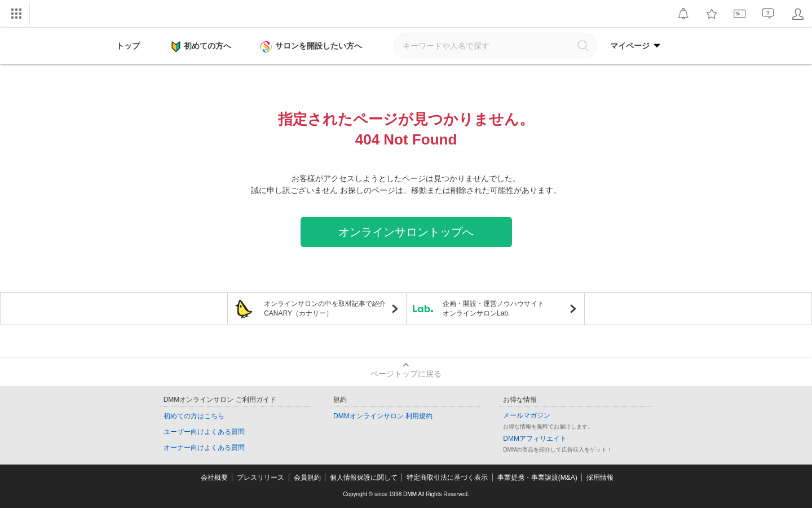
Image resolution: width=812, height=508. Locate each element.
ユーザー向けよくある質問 (204, 432)
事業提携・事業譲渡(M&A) (537, 478)
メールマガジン (527, 415)
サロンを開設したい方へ (312, 47)
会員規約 (307, 478)
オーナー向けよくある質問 (204, 448)
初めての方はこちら (194, 416)
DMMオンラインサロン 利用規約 (383, 416)
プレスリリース (261, 478)
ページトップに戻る (406, 374)
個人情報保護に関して (364, 478)
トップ (128, 46)
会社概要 (214, 478)
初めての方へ (201, 47)
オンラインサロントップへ (406, 232)
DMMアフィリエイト (535, 439)
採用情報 (600, 478)
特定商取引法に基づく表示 (447, 478)
